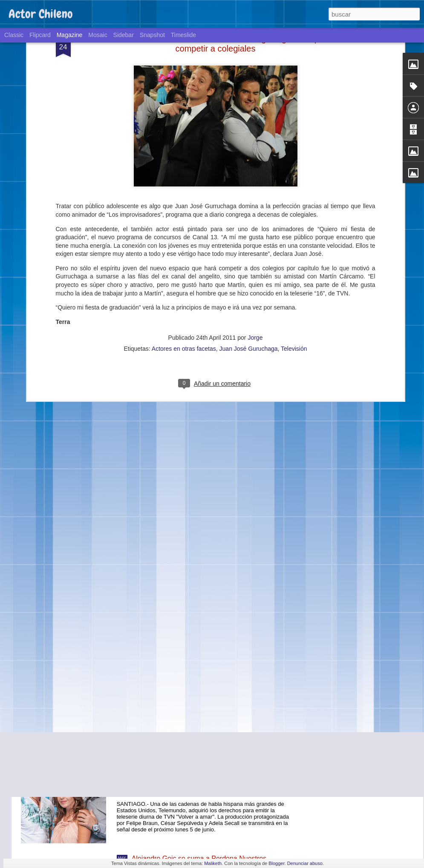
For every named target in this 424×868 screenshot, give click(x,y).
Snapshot (152, 35)
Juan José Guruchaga (249, 265)
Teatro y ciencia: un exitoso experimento (192, 665)
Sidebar (124, 35)
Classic (14, 35)
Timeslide (183, 35)
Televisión (294, 265)
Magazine (70, 35)
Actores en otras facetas (184, 265)
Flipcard (40, 35)
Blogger (276, 863)
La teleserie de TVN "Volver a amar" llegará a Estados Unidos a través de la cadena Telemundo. (208, 766)
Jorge (255, 254)
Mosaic (98, 35)
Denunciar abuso (305, 863)
